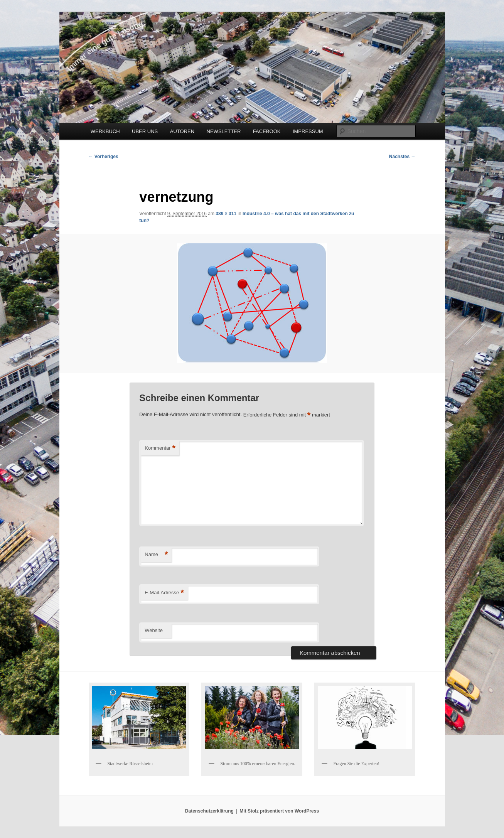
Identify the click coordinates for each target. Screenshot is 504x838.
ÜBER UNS (145, 131)
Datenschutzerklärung (209, 811)
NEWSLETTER (224, 131)
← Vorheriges (104, 157)
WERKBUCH (105, 131)
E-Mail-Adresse (164, 593)
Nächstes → (402, 157)
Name (156, 555)
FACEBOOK (267, 131)
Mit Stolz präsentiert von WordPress (279, 811)
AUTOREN (182, 131)
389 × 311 (226, 214)
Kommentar (160, 448)
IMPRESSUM (308, 131)
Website (154, 630)
